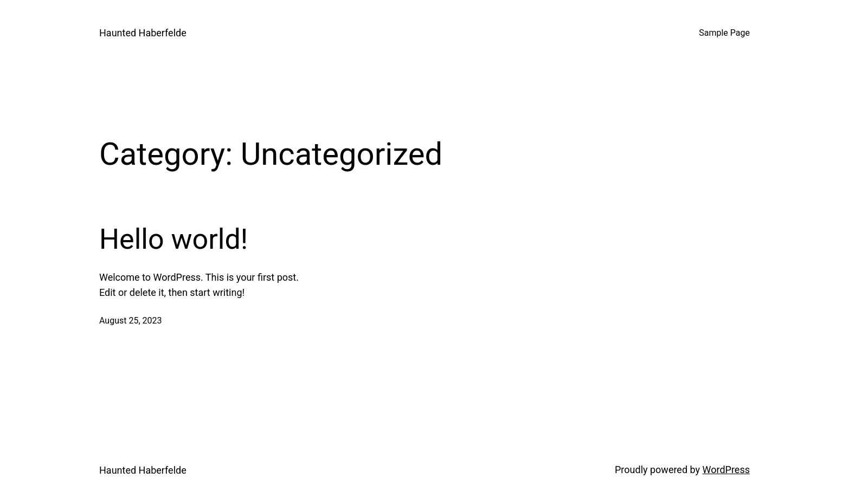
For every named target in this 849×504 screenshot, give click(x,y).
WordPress (726, 470)
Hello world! (173, 239)
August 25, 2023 (131, 321)
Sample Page (724, 33)
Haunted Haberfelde (143, 33)
